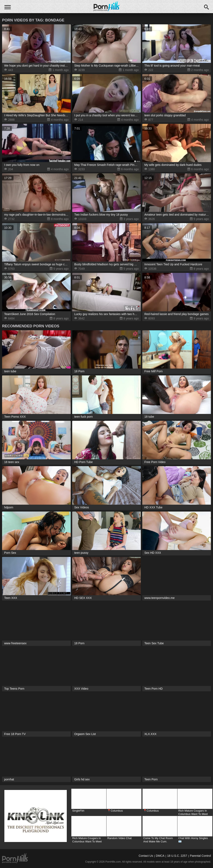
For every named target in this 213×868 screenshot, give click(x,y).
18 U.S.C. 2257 (177, 856)
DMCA (160, 856)
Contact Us (146, 856)
